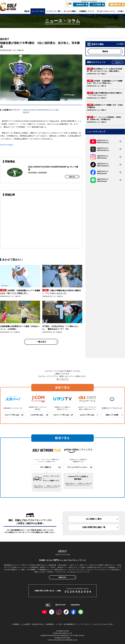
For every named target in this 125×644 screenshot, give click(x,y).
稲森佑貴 (26, 112)
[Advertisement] (41, 222)
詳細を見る (72, 177)
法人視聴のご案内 (94, 519)
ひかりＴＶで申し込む (61, 415)
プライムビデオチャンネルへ (77, 467)
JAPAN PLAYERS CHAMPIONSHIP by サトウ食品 (41, 110)
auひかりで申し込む (87, 415)
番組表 (105, 51)
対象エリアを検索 (112, 415)
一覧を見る (41, 342)
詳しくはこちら (63, 379)
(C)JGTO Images (7, 145)
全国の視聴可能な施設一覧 (94, 527)
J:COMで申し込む (37, 415)
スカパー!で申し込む (12, 415)
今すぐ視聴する (46, 467)
